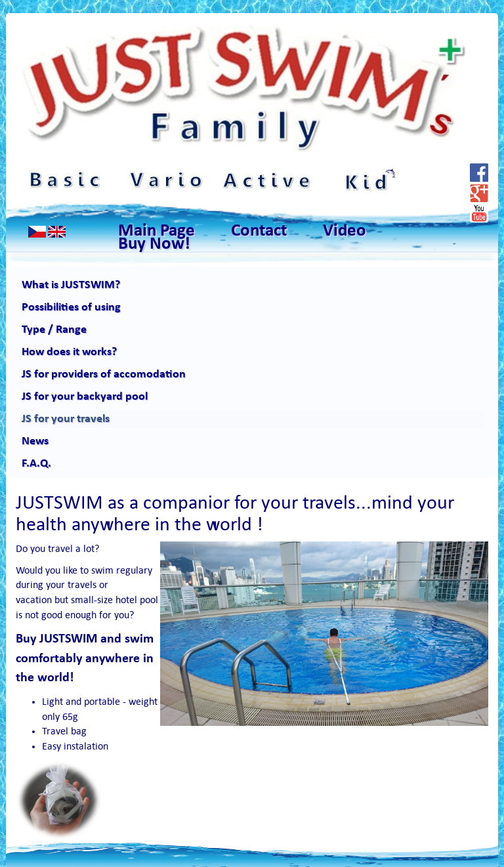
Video (345, 232)
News (35, 441)
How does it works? (69, 352)
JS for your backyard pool (85, 397)
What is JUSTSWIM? (71, 285)
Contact (259, 232)
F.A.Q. (36, 464)
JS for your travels (66, 419)
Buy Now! (154, 245)
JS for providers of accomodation (104, 374)
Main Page (157, 232)
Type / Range (54, 330)
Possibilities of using (71, 307)
